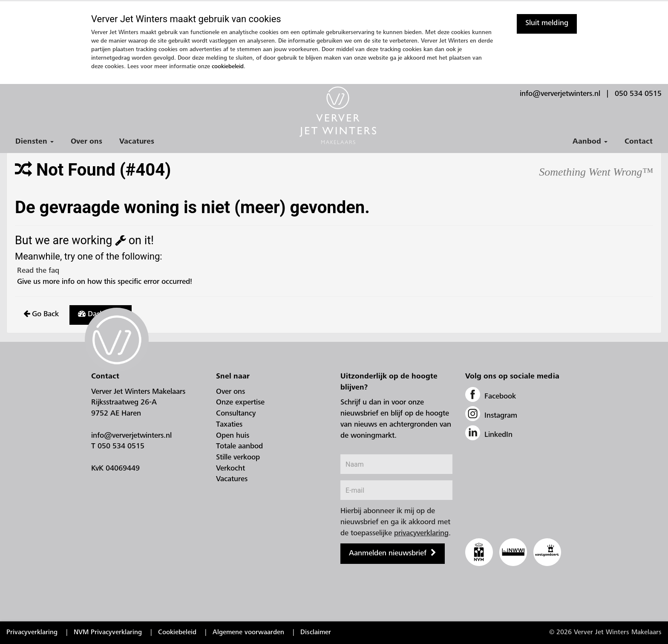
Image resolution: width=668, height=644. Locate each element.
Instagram (491, 416)
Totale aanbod (239, 447)
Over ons (86, 142)
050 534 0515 (638, 94)
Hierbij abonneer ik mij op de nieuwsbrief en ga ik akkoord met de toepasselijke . (396, 522)
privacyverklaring (421, 534)
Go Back (41, 314)
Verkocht (230, 469)
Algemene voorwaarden (248, 632)
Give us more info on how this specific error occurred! (104, 282)
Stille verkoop (238, 458)
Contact (639, 142)
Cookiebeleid (177, 632)
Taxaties (229, 425)
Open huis (233, 436)
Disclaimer (316, 632)
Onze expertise (240, 403)
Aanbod (590, 142)
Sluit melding (547, 23)
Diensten (35, 142)
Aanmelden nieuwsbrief (388, 554)
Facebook (491, 397)
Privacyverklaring (32, 632)
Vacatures (137, 142)
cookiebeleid (228, 67)
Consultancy (236, 414)
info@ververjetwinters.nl (560, 94)
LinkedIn (489, 435)
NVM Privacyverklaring (108, 632)
